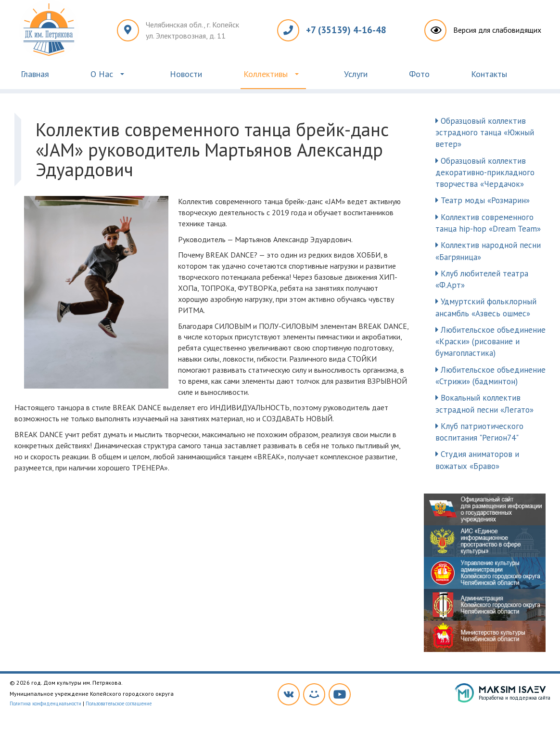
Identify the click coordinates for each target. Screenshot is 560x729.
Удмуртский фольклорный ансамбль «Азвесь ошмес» (486, 307)
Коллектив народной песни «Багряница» (488, 251)
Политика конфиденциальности (45, 703)
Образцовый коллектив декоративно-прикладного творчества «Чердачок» (485, 173)
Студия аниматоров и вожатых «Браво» (477, 460)
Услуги (356, 74)
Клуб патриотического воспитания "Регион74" (479, 432)
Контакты (489, 74)
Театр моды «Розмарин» (483, 200)
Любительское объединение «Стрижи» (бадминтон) (490, 376)
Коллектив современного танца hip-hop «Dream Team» (488, 223)
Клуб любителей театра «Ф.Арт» (482, 279)
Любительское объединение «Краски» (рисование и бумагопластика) (490, 342)
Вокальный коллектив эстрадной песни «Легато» (484, 404)
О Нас (102, 74)
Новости (186, 74)
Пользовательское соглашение (119, 703)
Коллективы (266, 74)
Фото (419, 74)
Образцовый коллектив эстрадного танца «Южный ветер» (485, 133)
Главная (35, 74)
